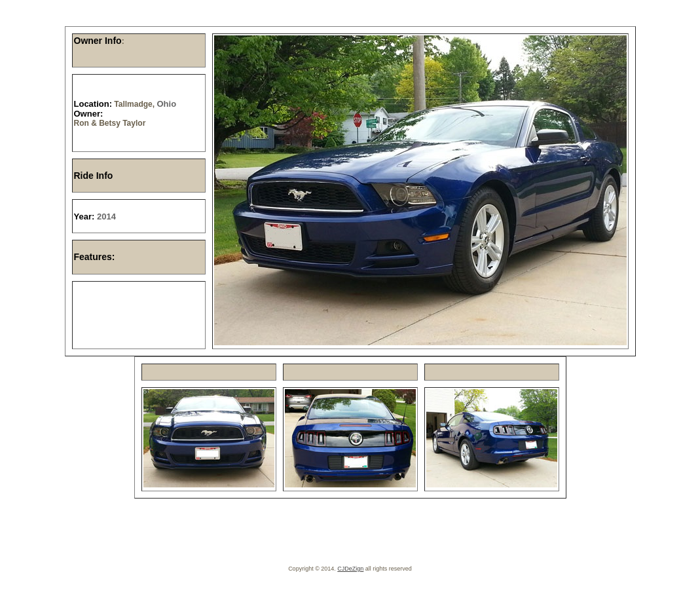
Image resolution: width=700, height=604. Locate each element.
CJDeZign (350, 569)
